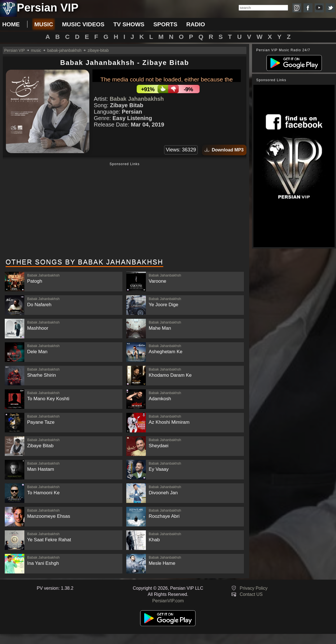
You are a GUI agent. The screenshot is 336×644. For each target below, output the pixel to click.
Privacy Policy (254, 588)
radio (196, 24)
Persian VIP (15, 50)
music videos (83, 24)
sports (165, 24)
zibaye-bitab (98, 50)
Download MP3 (224, 150)
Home (11, 24)
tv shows (129, 24)
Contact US (251, 594)
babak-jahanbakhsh (64, 50)
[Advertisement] (125, 211)
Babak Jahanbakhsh (137, 99)
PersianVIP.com (168, 601)
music (44, 24)
